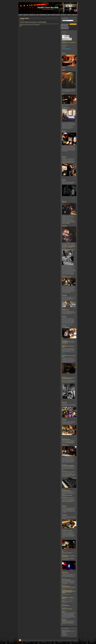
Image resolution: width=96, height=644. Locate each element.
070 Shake (64, 132)
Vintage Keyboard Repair (66, 439)
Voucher (63, 54)
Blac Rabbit (64, 157)
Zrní (63, 552)
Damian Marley (65, 296)
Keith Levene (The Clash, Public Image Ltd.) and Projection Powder (68, 378)
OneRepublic (64, 317)
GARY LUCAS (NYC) (66, 445)
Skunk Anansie (64, 226)
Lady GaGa (64, 620)
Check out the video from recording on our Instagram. (69, 247)
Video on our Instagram (66, 223)
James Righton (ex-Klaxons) (67, 277)
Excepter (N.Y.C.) (65, 515)
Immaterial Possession (66, 108)
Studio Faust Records (48, 7)
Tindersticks (64, 180)
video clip (68, 91)
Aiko (63, 94)
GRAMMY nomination (66, 310)
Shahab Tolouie (65, 403)
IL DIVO (63, 612)
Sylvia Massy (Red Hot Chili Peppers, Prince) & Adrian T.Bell (68, 250)
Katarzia (63, 70)
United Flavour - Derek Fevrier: (67, 609)
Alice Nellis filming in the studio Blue (68, 465)
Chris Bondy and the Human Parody (68, 498)
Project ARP (64, 507)
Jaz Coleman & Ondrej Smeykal (67, 531)
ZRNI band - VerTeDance (66, 490)
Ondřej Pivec (64, 202)
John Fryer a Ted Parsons (66, 580)
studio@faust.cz (65, 635)
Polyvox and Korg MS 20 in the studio (68, 472)
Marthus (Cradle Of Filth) (66, 586)
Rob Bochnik (64, 420)
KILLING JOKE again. (66, 605)
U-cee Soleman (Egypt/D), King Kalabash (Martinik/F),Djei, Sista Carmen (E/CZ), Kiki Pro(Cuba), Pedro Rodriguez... (69, 592)
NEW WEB (64, 35)
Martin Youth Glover (65, 573)
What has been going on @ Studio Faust (69, 42)
